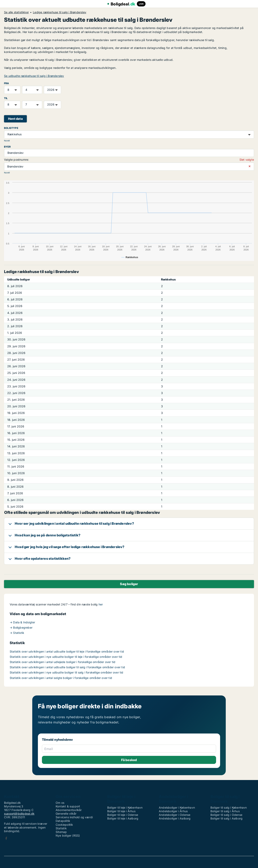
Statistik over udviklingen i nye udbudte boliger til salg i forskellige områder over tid (67, 672)
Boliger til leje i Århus (121, 811)
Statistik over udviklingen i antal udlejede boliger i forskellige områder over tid (62, 662)
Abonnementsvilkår (69, 810)
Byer (7, 147)
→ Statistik (17, 633)
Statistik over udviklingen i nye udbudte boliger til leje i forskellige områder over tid (66, 657)
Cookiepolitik (64, 825)
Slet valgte (247, 160)
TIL (6, 98)
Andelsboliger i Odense (175, 815)
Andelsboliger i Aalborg (175, 818)
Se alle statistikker (16, 12)
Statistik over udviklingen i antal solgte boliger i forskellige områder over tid (61, 678)
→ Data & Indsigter (22, 622)
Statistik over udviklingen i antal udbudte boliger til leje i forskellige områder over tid (67, 651)
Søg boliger (129, 584)
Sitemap (61, 832)
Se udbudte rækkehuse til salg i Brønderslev (34, 76)
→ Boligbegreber (21, 627)
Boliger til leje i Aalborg (123, 818)
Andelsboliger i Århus (173, 811)
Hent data (15, 119)
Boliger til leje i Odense (123, 815)
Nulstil (7, 141)
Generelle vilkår (66, 814)
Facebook (6, 838)
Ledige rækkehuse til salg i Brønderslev (60, 12)
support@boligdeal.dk (19, 814)
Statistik (61, 828)
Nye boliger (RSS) (68, 835)
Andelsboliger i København (177, 807)
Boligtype (11, 128)
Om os (60, 803)
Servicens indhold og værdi (74, 817)
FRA (7, 83)
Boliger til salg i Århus (225, 811)
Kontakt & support (68, 806)
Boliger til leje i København (125, 807)
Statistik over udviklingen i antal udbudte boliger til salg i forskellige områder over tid (67, 667)
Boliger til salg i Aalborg (226, 818)
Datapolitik (63, 821)
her (101, 604)
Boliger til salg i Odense (226, 815)
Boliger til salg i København (229, 807)
